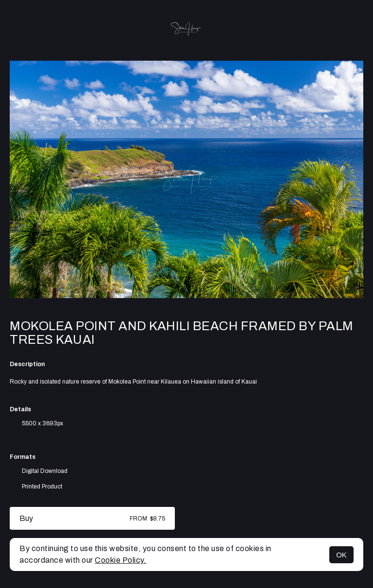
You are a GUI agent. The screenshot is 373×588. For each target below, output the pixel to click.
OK (341, 555)
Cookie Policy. (120, 560)
